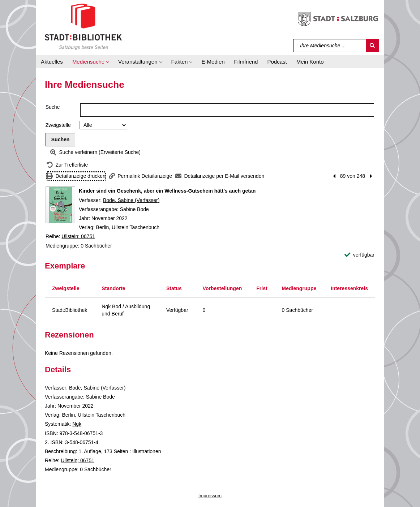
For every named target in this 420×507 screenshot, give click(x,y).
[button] (91, 62)
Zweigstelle (58, 125)
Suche (53, 107)
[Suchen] (372, 46)
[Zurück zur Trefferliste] (67, 165)
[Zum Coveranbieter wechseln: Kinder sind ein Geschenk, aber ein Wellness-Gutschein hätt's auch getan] (60, 205)
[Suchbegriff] (330, 46)
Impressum (210, 496)
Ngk (77, 424)
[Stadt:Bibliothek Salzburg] (83, 26)
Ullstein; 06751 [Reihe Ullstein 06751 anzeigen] (78, 236)
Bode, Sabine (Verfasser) (131, 200)
